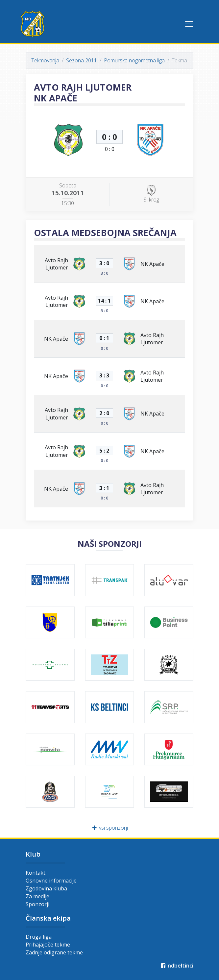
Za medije (37, 896)
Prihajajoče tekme (48, 945)
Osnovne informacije (51, 881)
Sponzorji (37, 904)
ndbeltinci (176, 966)
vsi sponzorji (110, 828)
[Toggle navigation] (189, 24)
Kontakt (36, 873)
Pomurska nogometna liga (134, 60)
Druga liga (39, 937)
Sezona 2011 (82, 60)
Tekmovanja (45, 60)
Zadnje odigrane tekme (54, 952)
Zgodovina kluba (46, 888)
